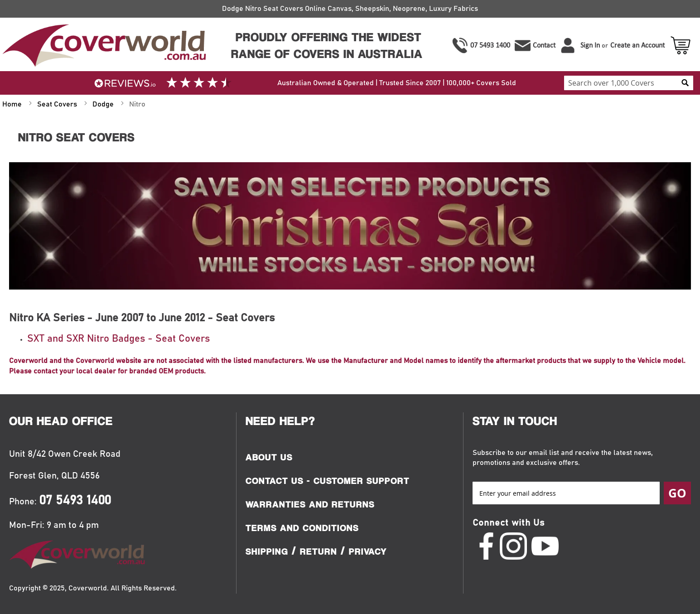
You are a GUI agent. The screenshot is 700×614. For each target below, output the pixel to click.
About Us (269, 457)
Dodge (104, 104)
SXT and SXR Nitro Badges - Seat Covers (118, 339)
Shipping (267, 551)
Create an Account (637, 45)
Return (319, 551)
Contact (544, 45)
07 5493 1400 (490, 45)
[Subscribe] (677, 493)
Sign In (590, 45)
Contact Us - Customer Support (328, 481)
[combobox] (629, 83)
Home (13, 104)
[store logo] (103, 46)
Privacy (368, 551)
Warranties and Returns (310, 504)
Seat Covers (58, 104)
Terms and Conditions (302, 528)
